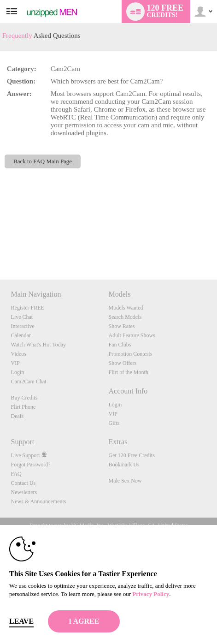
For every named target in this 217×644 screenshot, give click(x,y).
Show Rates (121, 326)
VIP (15, 363)
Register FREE (28, 308)
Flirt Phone (23, 407)
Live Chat (22, 317)
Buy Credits (24, 398)
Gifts (114, 423)
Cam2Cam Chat (29, 382)
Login (18, 372)
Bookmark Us (124, 465)
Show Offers (122, 363)
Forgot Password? (31, 465)
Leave (21, 621)
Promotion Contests (130, 354)
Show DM (0, 245)
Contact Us (23, 483)
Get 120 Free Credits (131, 455)
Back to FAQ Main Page (43, 161)
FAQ (16, 474)
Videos (19, 354)
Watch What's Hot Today (39, 345)
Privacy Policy (151, 594)
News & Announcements (39, 501)
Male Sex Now (125, 481)
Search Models (125, 317)
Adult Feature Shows (132, 335)
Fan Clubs (120, 345)
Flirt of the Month (128, 372)
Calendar (21, 335)
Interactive (23, 326)
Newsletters (24, 492)
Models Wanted (126, 308)
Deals (17, 416)
